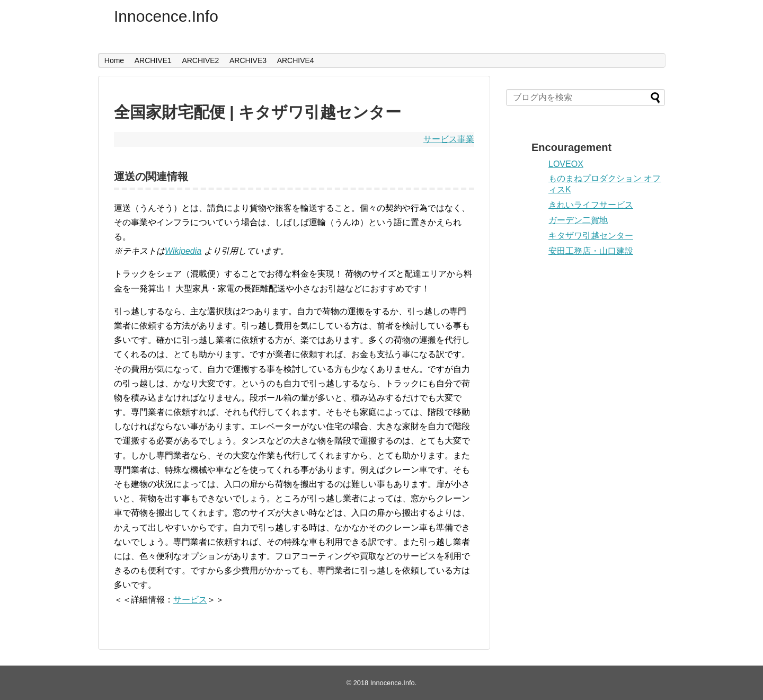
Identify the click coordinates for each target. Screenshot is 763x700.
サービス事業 (449, 139)
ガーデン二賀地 (578, 220)
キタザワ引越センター (591, 236)
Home (114, 60)
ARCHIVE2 (200, 60)
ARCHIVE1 (153, 60)
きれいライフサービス (591, 205)
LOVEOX (566, 164)
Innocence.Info (166, 16)
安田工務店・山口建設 (591, 251)
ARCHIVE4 (296, 60)
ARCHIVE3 (248, 60)
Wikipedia (183, 251)
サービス (190, 600)
